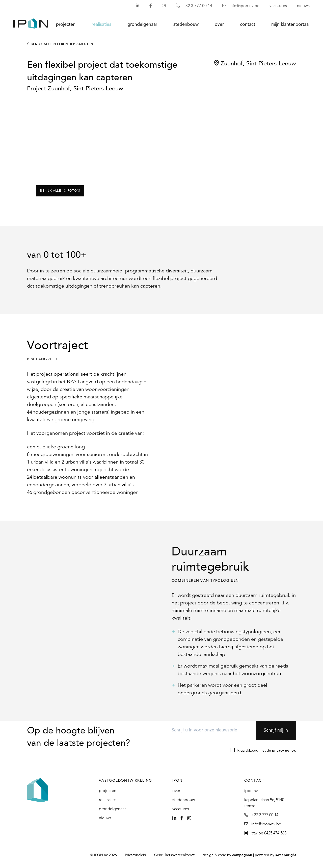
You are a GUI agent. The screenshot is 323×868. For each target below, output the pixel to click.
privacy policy (284, 751)
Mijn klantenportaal (290, 25)
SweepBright (286, 855)
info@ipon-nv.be (241, 6)
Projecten (66, 25)
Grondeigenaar (142, 25)
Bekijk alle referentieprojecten (60, 44)
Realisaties (101, 25)
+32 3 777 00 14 (194, 6)
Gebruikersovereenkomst (174, 855)
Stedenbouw (186, 25)
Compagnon (242, 855)
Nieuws (303, 6)
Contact (248, 25)
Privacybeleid (136, 855)
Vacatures (278, 6)
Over (219, 25)
